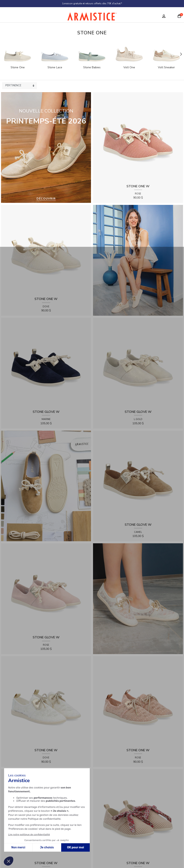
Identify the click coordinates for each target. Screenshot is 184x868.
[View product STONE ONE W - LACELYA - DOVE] (46, 701)
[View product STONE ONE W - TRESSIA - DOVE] (46, 250)
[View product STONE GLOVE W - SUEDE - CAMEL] (138, 476)
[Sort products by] (19, 86)
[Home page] (92, 17)
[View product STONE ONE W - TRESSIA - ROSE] (138, 137)
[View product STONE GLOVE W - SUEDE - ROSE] (46, 588)
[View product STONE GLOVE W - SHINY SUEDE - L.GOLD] (138, 363)
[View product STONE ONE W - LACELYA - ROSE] (138, 701)
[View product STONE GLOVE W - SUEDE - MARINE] (46, 363)
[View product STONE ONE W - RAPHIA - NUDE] (138, 814)
